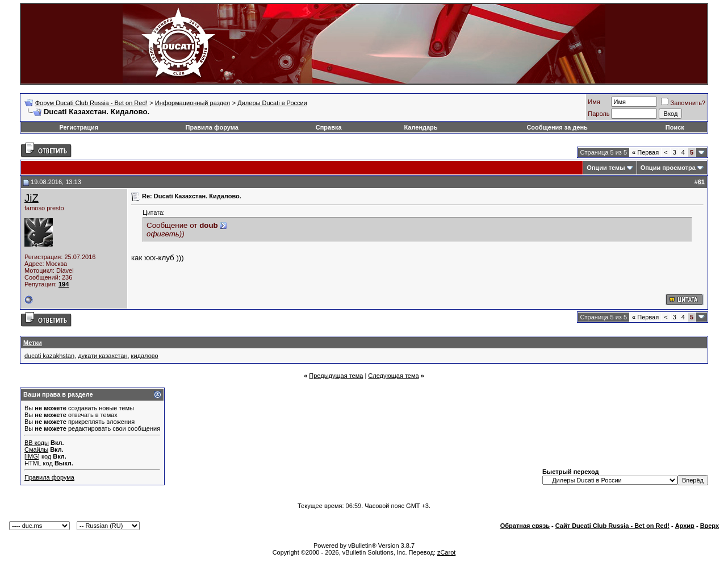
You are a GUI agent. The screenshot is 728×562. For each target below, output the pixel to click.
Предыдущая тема (336, 376)
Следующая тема (393, 376)
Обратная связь (525, 526)
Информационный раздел (193, 103)
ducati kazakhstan (49, 356)
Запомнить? (683, 103)
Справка (329, 127)
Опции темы (606, 168)
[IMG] (32, 456)
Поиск (675, 127)
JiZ (32, 198)
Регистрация (79, 127)
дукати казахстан (102, 356)
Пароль (599, 114)
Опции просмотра (668, 168)
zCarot (446, 552)
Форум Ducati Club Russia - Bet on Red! (91, 103)
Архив (685, 526)
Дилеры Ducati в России (272, 103)
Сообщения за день (557, 127)
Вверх (710, 526)
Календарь (421, 127)
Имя (594, 102)
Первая (645, 152)
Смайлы (36, 449)
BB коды (37, 443)
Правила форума (212, 127)
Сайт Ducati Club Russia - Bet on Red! (612, 526)
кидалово (145, 356)
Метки (33, 343)
